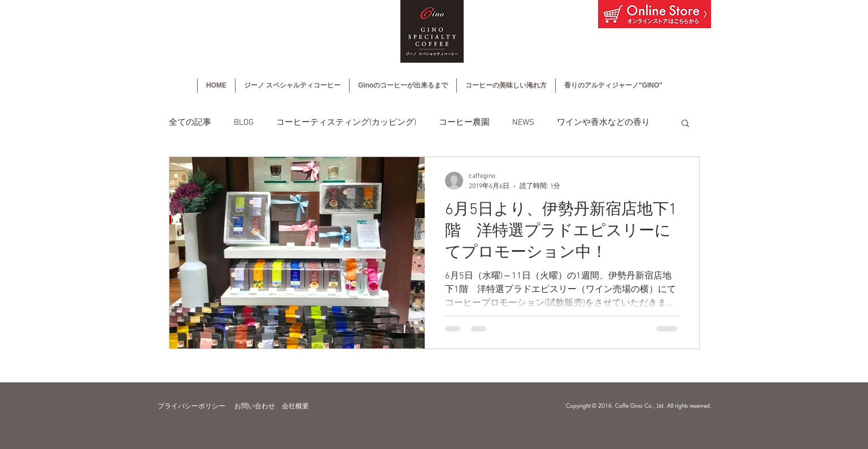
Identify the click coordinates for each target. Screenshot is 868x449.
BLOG (244, 123)
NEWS (523, 123)
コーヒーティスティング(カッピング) (346, 123)
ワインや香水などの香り (603, 123)
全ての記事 (190, 123)
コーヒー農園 (464, 123)
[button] (685, 124)
